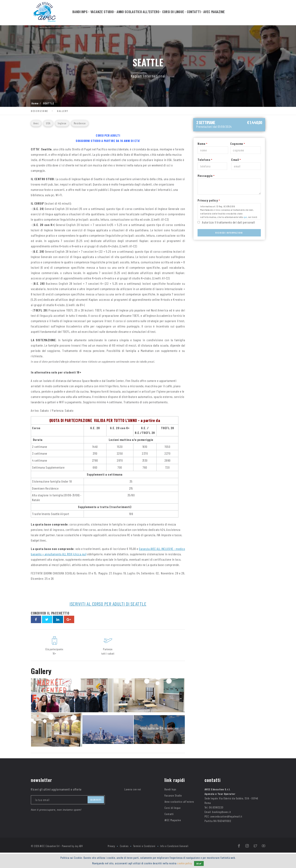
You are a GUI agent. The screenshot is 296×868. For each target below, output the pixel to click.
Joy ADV (79, 851)
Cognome (238, 144)
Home (35, 103)
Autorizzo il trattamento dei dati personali (229, 222)
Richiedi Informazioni (229, 233)
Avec (36, 123)
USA (48, 123)
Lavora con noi (133, 794)
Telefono (205, 160)
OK (199, 863)
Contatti (194, 13)
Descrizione (39, 111)
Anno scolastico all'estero (138, 13)
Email (236, 160)
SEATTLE (49, 103)
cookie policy (185, 863)
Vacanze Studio (102, 13)
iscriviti (96, 805)
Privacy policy (209, 200)
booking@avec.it (222, 817)
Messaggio (206, 176)
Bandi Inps (80, 13)
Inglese (62, 123)
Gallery (63, 111)
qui (245, 217)
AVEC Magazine (214, 13)
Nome (202, 144)
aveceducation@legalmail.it (226, 821)
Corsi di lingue (173, 13)
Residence (80, 123)
